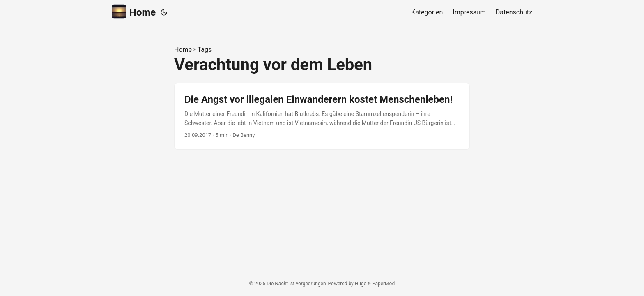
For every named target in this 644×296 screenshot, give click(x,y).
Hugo (361, 284)
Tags (205, 50)
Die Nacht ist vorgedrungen (296, 284)
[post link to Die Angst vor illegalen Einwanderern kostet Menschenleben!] (322, 117)
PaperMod (383, 284)
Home (134, 12)
